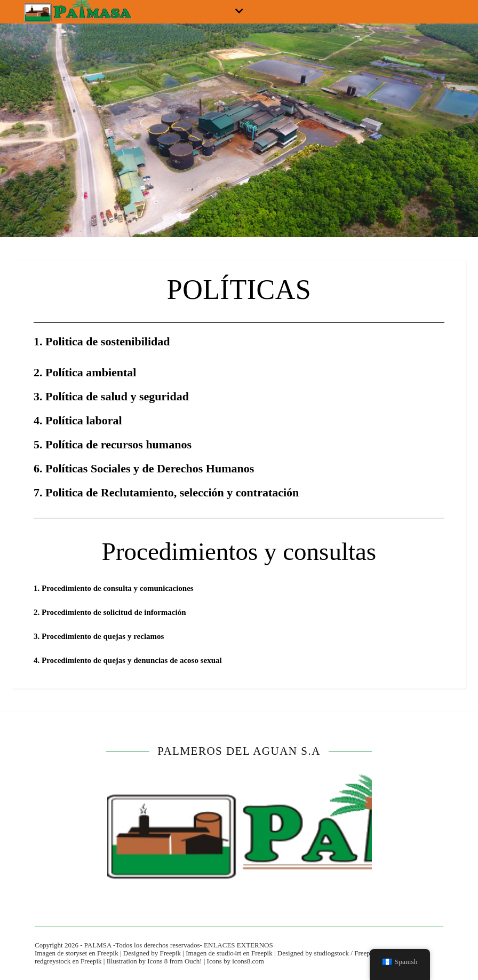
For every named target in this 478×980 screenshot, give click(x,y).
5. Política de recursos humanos (113, 444)
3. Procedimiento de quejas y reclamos (99, 636)
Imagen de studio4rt (213, 953)
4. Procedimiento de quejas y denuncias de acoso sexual (128, 660)
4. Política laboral (78, 420)
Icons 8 (157, 961)
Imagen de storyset (61, 953)
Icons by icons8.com (236, 961)
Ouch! (193, 961)
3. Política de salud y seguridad (111, 396)
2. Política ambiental (85, 372)
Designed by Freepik (152, 953)
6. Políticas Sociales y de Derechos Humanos (144, 468)
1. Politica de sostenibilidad (102, 341)
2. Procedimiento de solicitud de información (110, 612)
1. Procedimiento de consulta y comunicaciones (114, 588)
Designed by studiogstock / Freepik (326, 953)
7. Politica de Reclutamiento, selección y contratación (166, 492)
